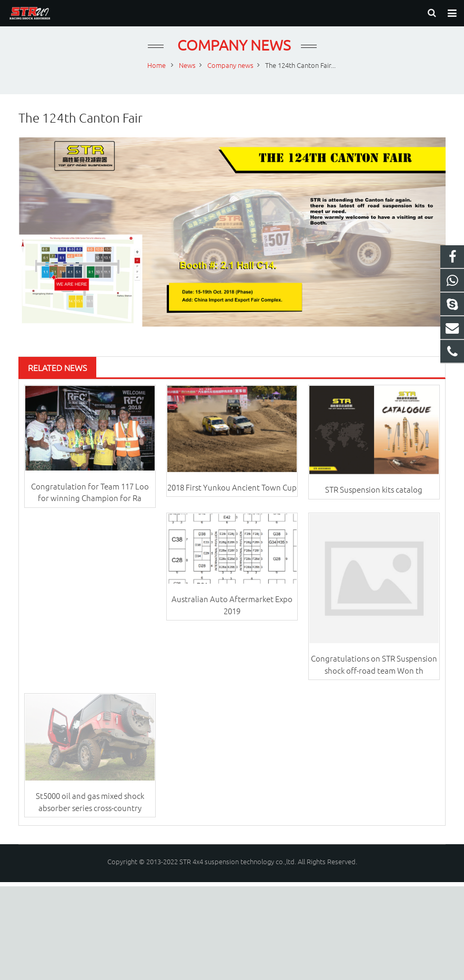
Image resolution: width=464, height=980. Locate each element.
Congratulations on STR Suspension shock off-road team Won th (374, 673)
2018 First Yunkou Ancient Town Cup (232, 496)
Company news (232, 54)
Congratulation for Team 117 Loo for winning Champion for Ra (90, 501)
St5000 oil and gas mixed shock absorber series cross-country (90, 811)
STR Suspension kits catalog (374, 498)
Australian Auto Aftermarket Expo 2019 (232, 614)
